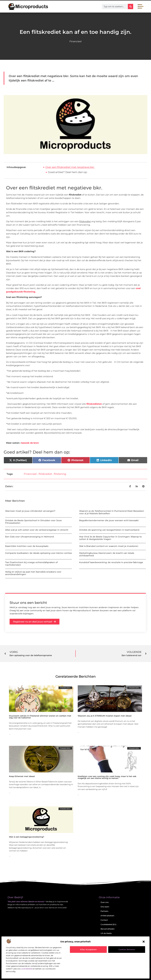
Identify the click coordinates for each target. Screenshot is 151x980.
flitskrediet (45, 474)
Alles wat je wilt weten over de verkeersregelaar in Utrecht (37, 530)
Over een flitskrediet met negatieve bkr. (70, 167)
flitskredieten (94, 404)
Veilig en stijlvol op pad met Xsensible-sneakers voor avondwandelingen (33, 573)
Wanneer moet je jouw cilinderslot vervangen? (30, 511)
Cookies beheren (127, 949)
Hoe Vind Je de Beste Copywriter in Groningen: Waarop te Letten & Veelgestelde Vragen (110, 538)
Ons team (105, 907)
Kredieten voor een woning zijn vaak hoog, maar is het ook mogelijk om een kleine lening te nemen (107, 777)
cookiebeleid (27, 969)
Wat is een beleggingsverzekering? (27, 837)
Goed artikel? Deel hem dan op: (68, 172)
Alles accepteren (88, 949)
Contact (104, 920)
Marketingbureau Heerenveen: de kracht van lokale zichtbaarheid (107, 554)
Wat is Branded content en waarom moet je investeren (109, 546)
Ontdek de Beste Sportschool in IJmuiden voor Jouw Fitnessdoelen (33, 522)
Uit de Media (106, 933)
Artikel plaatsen (107, 916)
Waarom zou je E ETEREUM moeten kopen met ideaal (105, 716)
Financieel (75, 41)
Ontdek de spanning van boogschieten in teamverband (109, 530)
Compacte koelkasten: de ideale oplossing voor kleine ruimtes (38, 553)
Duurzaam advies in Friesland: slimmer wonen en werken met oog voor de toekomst (40, 717)
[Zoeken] (131, 6)
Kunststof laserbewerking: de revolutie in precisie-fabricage (111, 562)
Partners (104, 911)
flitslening (60, 474)
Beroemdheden (108, 929)
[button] (144, 942)
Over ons (105, 902)
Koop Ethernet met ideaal (22, 776)
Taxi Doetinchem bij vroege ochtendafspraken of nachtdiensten (31, 564)
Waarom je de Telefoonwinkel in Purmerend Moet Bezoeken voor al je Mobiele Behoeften (112, 512)
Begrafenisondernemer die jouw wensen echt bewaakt (109, 520)
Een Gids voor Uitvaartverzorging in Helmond (29, 537)
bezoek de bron (30, 443)
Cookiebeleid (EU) (108, 924)
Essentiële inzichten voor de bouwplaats (27, 546)
